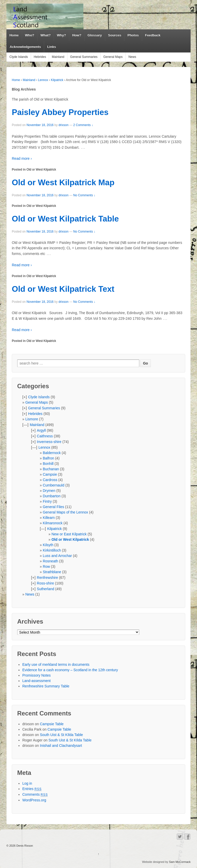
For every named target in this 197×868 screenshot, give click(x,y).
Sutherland (46, 589)
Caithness (45, 436)
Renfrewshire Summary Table (46, 686)
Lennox (43, 80)
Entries (32, 789)
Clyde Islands (19, 57)
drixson (63, 125)
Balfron (48, 458)
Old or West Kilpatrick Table (65, 219)
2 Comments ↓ (83, 125)
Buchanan (51, 469)
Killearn (49, 518)
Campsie (50, 474)
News (132, 57)
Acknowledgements (25, 47)
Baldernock (52, 453)
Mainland (58, 57)
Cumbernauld (54, 485)
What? (46, 35)
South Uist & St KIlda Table (62, 735)
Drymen (49, 491)
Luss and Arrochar (57, 556)
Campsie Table (52, 724)
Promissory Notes (36, 675)
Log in (27, 783)
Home (14, 35)
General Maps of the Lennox (66, 512)
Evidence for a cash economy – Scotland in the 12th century (70, 670)
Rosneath (51, 561)
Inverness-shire (49, 442)
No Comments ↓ (84, 195)
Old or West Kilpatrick (41, 170)
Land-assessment (37, 681)
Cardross (50, 480)
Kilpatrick (57, 80)
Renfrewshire (47, 578)
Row (46, 566)
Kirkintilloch (52, 550)
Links (52, 47)
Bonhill (48, 464)
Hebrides (40, 57)
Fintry (47, 501)
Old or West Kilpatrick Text (63, 289)
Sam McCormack (180, 862)
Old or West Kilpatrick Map (63, 182)
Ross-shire (46, 583)
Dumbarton (52, 496)
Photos (133, 35)
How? (77, 35)
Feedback (153, 35)
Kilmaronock (53, 523)
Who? (29, 35)
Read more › (22, 158)
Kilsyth (48, 545)
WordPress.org (34, 800)
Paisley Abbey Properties (60, 112)
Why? (61, 35)
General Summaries (84, 57)
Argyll (41, 430)
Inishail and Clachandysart (61, 746)
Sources (115, 35)
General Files (53, 507)
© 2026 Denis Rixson (20, 846)
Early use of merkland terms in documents (56, 665)
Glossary (95, 35)
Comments (35, 794)
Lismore (32, 419)
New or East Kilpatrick (69, 534)
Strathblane (52, 572)
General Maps (113, 57)
